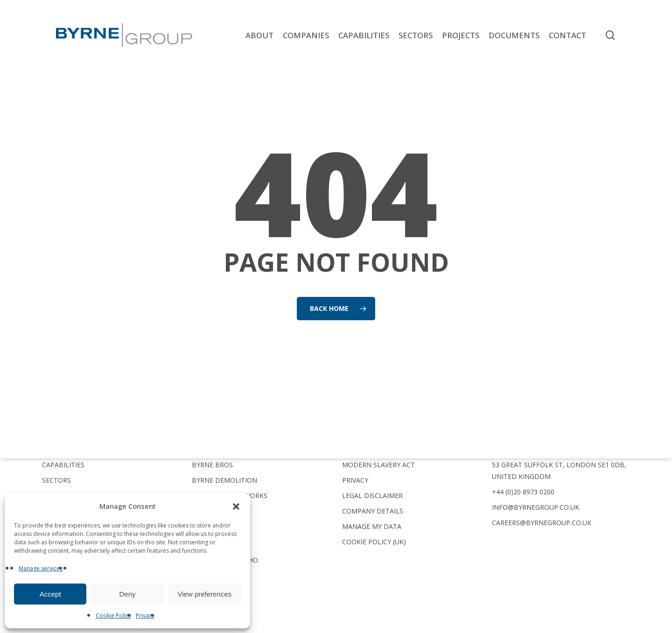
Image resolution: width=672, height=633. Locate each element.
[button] (236, 506)
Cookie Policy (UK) (374, 542)
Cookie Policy (113, 615)
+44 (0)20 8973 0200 (523, 492)
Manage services (41, 568)
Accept (50, 594)
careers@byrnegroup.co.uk (542, 523)
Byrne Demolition (224, 480)
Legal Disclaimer (372, 496)
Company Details (373, 511)
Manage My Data (372, 526)
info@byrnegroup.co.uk (535, 507)
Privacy (145, 615)
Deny (127, 594)
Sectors (56, 480)
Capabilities (63, 465)
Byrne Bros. (213, 465)
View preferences (205, 594)
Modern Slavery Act (378, 465)
